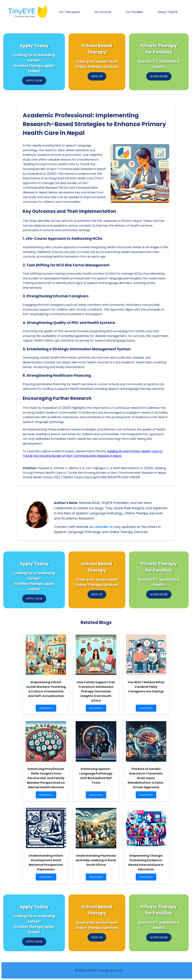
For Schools (103, 12)
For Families (134, 12)
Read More (47, 709)
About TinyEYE (168, 12)
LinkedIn (101, 527)
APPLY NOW (34, 81)
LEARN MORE (159, 76)
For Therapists (69, 12)
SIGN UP (97, 76)
